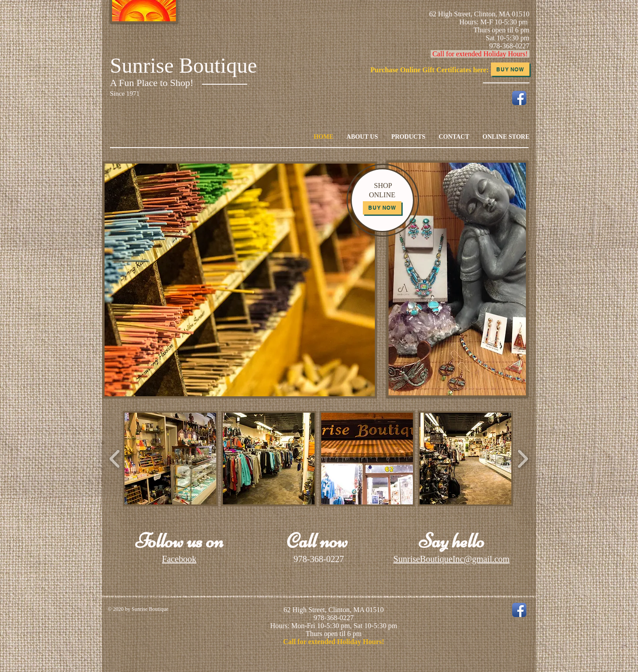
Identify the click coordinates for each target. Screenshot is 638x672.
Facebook (179, 559)
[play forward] (523, 459)
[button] (170, 459)
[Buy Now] (510, 69)
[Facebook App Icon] (519, 98)
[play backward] (115, 459)
